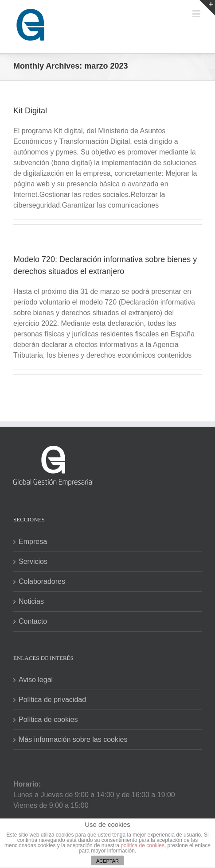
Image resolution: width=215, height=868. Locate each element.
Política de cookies (48, 719)
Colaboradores (42, 581)
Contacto (33, 621)
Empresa (33, 542)
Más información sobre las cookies (73, 739)
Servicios (33, 561)
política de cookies (143, 845)
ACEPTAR (107, 861)
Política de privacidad (52, 700)
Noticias (31, 601)
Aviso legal (36, 680)
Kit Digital (30, 111)
